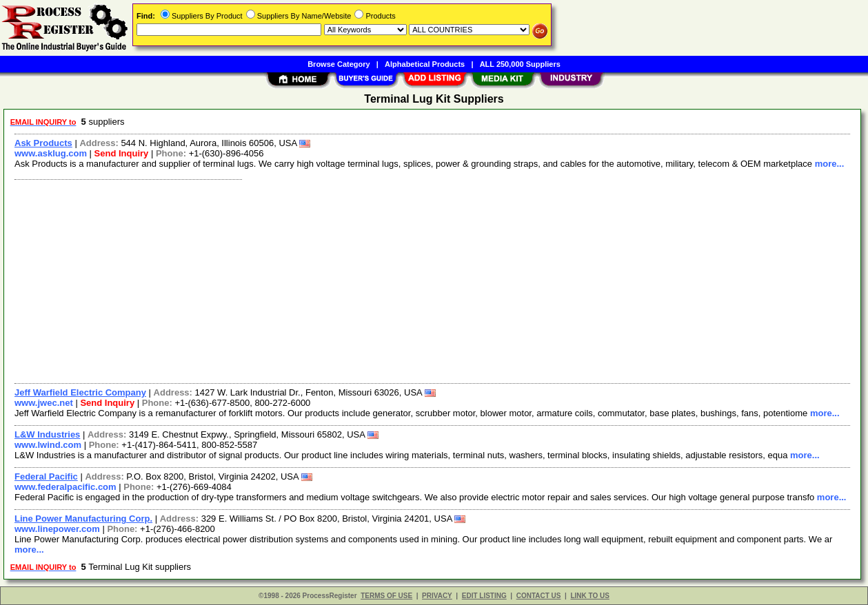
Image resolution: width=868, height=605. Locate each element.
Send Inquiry (122, 153)
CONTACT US (539, 596)
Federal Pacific (46, 476)
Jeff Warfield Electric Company (80, 392)
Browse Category (339, 64)
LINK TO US (589, 596)
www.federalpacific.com (65, 487)
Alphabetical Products (425, 64)
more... (830, 164)
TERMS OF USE (386, 596)
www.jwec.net (44, 403)
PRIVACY (437, 596)
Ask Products (43, 143)
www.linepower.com (57, 529)
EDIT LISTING (484, 596)
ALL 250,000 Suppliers (520, 64)
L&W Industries (47, 434)
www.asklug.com (51, 153)
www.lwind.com (48, 445)
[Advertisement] (423, 280)
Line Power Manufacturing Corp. (83, 519)
